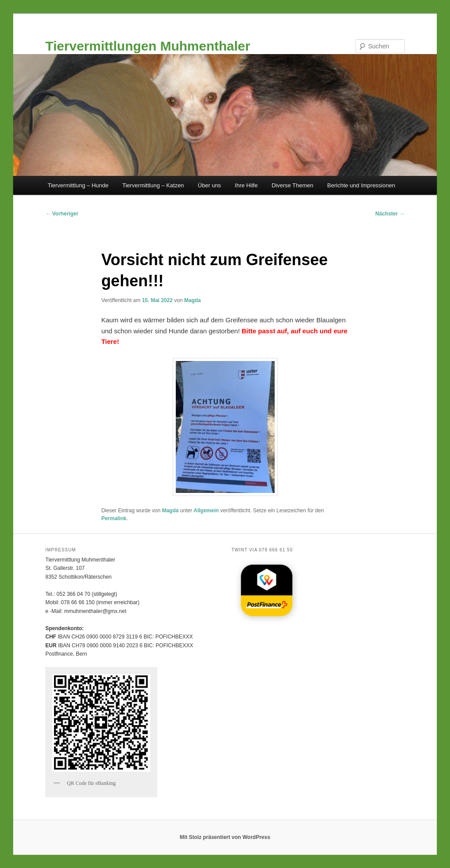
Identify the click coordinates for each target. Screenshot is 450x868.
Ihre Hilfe (246, 185)
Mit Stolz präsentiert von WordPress (225, 837)
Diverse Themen (292, 185)
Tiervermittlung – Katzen (153, 185)
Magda (192, 300)
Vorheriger (62, 214)
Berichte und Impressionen (361, 185)
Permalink (114, 518)
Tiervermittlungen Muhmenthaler (148, 46)
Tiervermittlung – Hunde (78, 185)
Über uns (209, 185)
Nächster (390, 214)
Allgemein (206, 511)
